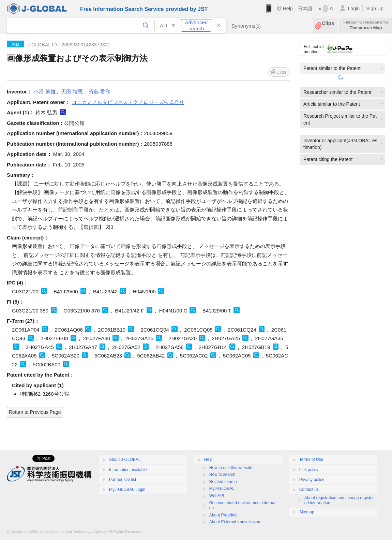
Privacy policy (312, 480)
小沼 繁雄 (44, 92)
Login (354, 9)
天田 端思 (72, 92)
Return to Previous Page (35, 412)
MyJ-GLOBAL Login (127, 490)
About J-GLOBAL (125, 459)
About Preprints (223, 515)
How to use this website (231, 468)
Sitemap (307, 512)
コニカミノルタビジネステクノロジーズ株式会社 (128, 102)
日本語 (305, 9)
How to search (222, 475)
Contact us (309, 490)
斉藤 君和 (100, 92)
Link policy (309, 470)
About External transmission (235, 522)
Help (288, 9)
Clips (328, 25)
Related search (223, 482)
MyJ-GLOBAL (222, 488)
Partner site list (123, 480)
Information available (128, 470)
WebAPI (217, 496)
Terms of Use (311, 459)
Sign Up (375, 9)
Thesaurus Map (366, 25)
